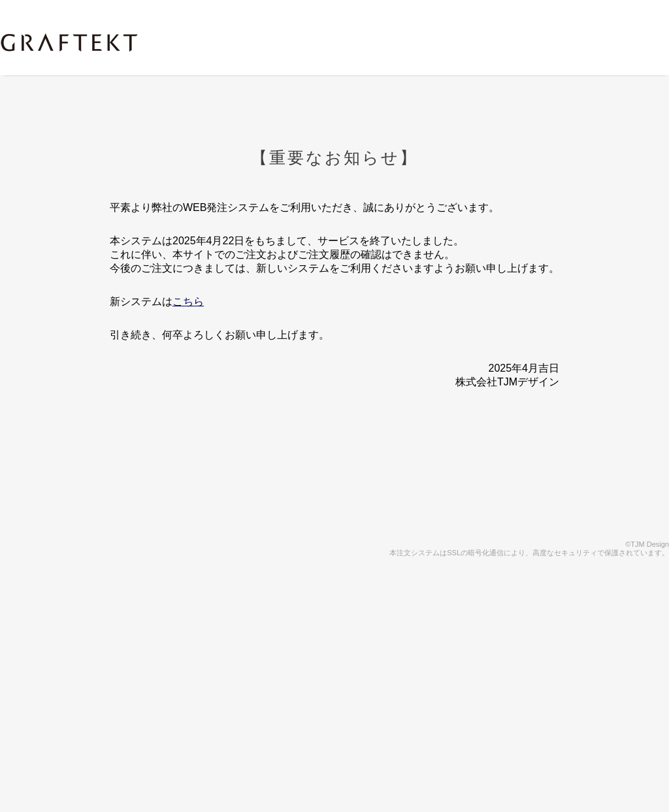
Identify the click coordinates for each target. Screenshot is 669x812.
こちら (188, 301)
